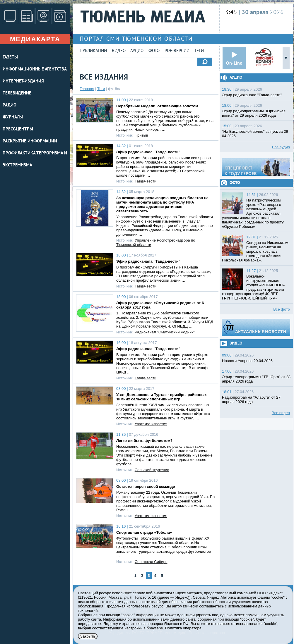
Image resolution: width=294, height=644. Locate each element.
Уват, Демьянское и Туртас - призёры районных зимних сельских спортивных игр (161, 397)
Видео (119, 51)
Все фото (282, 309)
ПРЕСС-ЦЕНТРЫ (18, 129)
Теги (199, 51)
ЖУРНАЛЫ (13, 117)
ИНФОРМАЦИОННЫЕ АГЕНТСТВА (35, 69)
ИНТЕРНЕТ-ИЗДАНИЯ (23, 81)
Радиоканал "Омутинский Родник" (165, 332)
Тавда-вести (146, 181)
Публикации (93, 51)
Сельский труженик (152, 470)
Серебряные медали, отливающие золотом (157, 106)
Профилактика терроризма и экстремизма (35, 159)
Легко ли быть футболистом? (144, 441)
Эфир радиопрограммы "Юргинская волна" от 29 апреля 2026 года (254, 113)
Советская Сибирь (151, 562)
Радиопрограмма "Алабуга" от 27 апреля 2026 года (251, 400)
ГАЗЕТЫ (10, 57)
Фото (154, 51)
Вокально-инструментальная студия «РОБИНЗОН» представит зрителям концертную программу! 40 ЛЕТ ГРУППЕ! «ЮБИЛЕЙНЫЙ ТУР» (253, 287)
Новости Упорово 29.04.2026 (247, 361)
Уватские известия (151, 424)
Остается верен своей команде (146, 487)
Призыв (141, 135)
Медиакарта (35, 39)
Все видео (281, 413)
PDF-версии (177, 51)
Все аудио (281, 147)
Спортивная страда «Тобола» (144, 532)
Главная (87, 89)
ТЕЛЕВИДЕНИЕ (17, 93)
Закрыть (88, 636)
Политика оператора (183, 628)
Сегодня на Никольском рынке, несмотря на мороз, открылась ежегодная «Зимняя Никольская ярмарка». (255, 251)
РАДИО (10, 105)
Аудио (137, 51)
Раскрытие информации (30, 141)
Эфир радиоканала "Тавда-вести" (148, 152)
